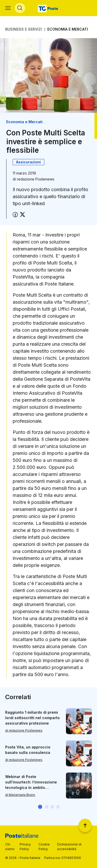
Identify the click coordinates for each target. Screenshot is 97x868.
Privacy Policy (25, 847)
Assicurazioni (28, 162)
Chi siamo (10, 847)
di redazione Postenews (24, 730)
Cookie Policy (44, 847)
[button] (40, 807)
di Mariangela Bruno (20, 794)
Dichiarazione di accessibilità (69, 847)
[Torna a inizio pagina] (85, 825)
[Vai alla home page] (48, 8)
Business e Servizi (24, 29)
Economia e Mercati (68, 29)
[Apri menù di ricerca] (20, 8)
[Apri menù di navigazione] (8, 8)
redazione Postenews (36, 179)
